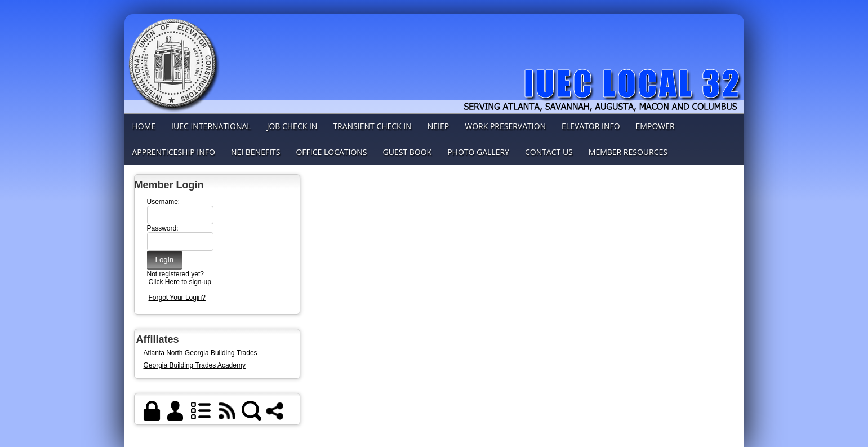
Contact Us (549, 152)
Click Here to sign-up (180, 282)
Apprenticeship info (174, 152)
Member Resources (628, 152)
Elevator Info (591, 126)
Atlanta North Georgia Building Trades (201, 353)
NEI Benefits (256, 152)
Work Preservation (505, 126)
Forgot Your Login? (177, 298)
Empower (655, 126)
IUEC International (211, 126)
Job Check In (292, 126)
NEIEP (438, 126)
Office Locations (331, 152)
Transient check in (372, 126)
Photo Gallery (478, 152)
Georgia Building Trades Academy (195, 365)
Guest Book (408, 152)
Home (144, 126)
